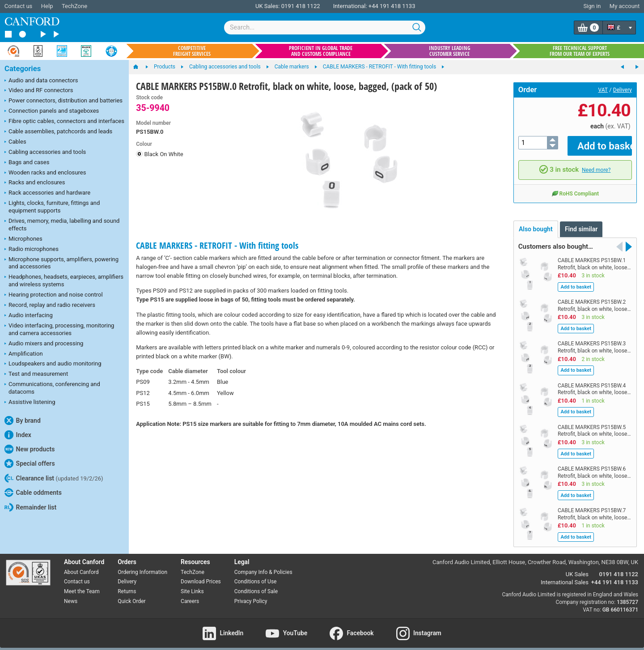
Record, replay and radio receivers (50, 306)
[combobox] (325, 28)
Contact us (19, 6)
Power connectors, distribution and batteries (64, 101)
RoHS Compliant (575, 187)
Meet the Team (82, 585)
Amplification (24, 354)
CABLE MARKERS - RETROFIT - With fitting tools (217, 245)
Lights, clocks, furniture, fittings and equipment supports (52, 207)
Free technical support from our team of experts (580, 51)
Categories (23, 69)
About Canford (81, 565)
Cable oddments (33, 493)
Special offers (30, 463)
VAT (603, 90)
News (71, 595)
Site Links (192, 585)
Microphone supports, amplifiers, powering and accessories (61, 263)
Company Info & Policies (263, 565)
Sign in (592, 6)
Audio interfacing (29, 316)
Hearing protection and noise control (54, 295)
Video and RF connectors (39, 91)
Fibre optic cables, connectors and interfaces (64, 122)
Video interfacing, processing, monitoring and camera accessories (59, 329)
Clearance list (54, 478)
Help (47, 6)
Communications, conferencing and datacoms (52, 388)
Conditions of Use (256, 575)
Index (18, 435)
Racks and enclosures (35, 183)
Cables (15, 142)
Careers (190, 595)
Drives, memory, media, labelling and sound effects (62, 225)
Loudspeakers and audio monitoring (53, 364)
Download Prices (201, 575)
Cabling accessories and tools (45, 153)
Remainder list (30, 507)
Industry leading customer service (450, 51)
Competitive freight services (192, 51)
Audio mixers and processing (44, 344)
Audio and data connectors (41, 81)
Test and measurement (36, 374)
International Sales (565, 576)
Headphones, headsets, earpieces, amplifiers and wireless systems (64, 280)
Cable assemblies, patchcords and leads (58, 132)
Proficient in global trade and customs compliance (321, 51)
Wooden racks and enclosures (45, 173)
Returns (127, 585)
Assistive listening (30, 403)
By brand (23, 421)
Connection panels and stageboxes (52, 111)
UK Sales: (268, 6)
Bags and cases (27, 163)
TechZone (74, 6)
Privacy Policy (251, 595)
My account (625, 6)
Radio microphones (32, 250)
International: (350, 6)
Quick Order (131, 595)
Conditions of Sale (256, 585)
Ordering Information (142, 565)
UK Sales (577, 568)
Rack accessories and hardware (47, 193)
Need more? (596, 164)
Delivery (623, 90)
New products (30, 449)
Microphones (23, 239)
